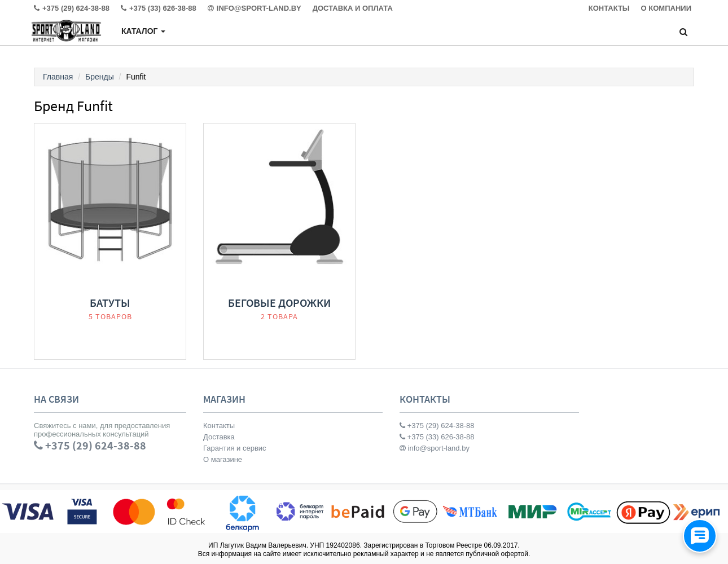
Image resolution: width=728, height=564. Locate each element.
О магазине (223, 459)
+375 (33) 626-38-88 (437, 437)
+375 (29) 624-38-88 (437, 426)
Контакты (219, 426)
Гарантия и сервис (235, 448)
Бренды (100, 77)
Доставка (219, 437)
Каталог (143, 31)
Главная (58, 77)
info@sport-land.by (435, 448)
